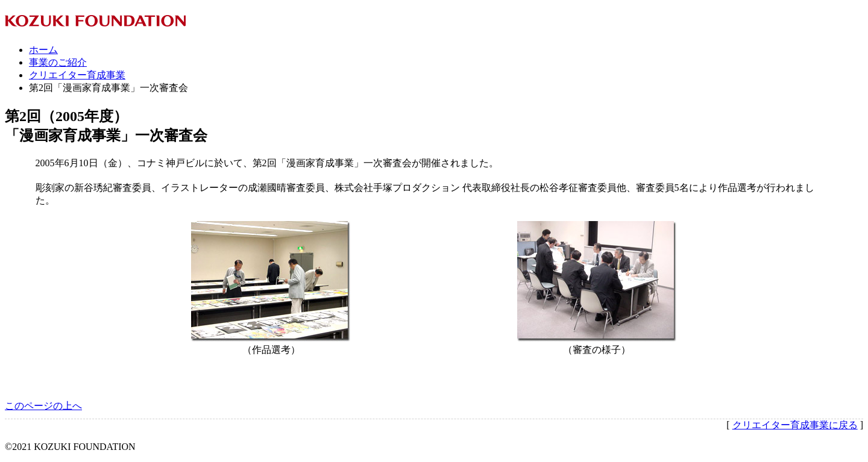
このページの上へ (43, 406)
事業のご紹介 (58, 62)
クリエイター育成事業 (77, 75)
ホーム (43, 50)
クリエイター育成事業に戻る (795, 425)
